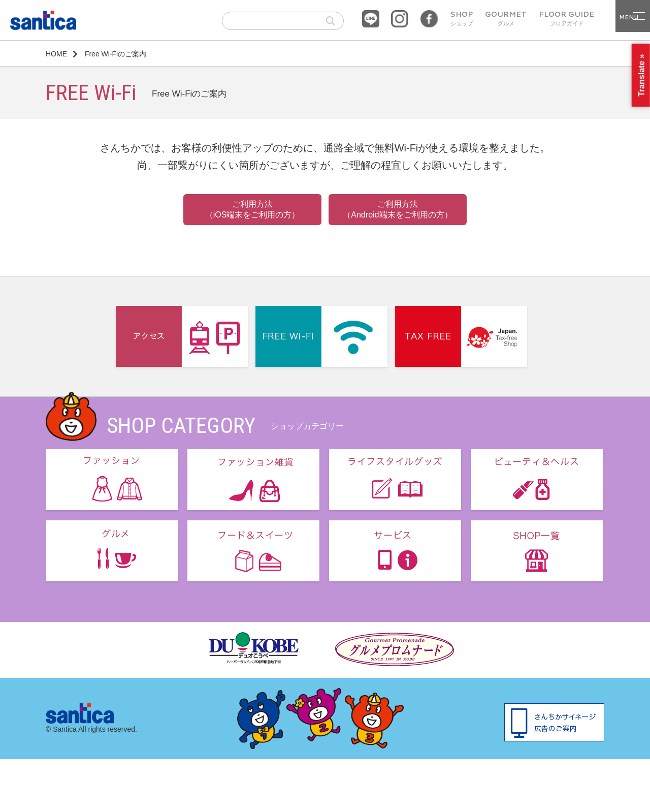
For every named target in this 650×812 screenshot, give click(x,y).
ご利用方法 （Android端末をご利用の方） (397, 209)
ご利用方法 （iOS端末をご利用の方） (253, 209)
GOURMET (506, 19)
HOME (56, 54)
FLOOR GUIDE (566, 19)
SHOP (461, 19)
